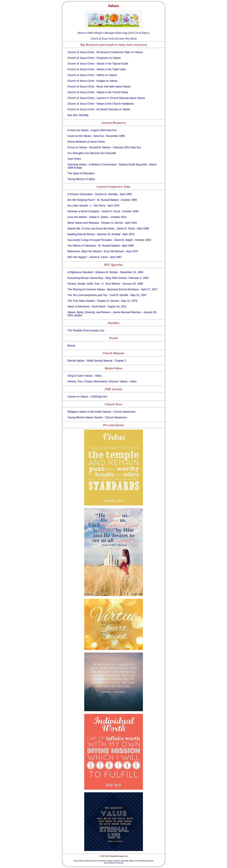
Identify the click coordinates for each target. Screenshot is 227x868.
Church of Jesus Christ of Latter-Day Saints (114, 39)
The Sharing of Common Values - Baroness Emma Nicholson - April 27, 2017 (113, 289)
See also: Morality (78, 115)
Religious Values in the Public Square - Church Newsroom (102, 412)
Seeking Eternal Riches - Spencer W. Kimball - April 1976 (101, 234)
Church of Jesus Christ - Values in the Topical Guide (98, 64)
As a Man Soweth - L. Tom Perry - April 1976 (94, 206)
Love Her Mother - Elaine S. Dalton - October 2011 (97, 217)
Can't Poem (74, 159)
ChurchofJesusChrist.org (113, 863)
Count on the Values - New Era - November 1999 (96, 136)
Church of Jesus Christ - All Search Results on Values (99, 109)
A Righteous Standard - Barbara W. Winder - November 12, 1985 (105, 272)
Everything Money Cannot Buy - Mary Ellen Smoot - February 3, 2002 (108, 278)
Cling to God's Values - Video (85, 376)
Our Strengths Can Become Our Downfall (92, 153)
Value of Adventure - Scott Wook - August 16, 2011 (97, 307)
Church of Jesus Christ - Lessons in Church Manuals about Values (106, 98)
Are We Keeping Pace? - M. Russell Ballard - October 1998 (102, 200)
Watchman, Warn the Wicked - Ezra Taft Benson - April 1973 (103, 251)
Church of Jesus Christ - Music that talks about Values (99, 87)
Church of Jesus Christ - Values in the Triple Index (97, 69)
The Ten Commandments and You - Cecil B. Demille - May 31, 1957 (107, 295)
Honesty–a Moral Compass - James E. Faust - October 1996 (103, 211)
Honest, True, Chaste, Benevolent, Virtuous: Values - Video (102, 381)
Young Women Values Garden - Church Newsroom (97, 417)
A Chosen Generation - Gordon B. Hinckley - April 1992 (100, 194)
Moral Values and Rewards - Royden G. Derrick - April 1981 (102, 223)
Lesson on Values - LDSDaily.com (87, 397)
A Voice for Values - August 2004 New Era (92, 130)
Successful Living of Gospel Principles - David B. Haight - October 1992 (109, 240)
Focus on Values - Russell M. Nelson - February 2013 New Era (104, 147)
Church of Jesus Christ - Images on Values (93, 81)
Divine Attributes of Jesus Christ (86, 142)
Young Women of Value (81, 179)
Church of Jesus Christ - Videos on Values (92, 75)
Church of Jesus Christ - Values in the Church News (98, 92)
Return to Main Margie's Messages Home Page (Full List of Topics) (113, 33)
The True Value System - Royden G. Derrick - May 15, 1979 (102, 301)
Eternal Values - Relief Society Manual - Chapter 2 (97, 361)
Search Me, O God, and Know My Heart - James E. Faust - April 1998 (108, 229)
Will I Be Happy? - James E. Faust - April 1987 (95, 257)
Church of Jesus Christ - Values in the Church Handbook (101, 104)
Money (71, 346)
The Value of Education (81, 173)
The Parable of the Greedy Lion (86, 330)
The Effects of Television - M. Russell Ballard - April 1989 (101, 246)
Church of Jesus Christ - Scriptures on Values (94, 58)
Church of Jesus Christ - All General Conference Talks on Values (105, 52)
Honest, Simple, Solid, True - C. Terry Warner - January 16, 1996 (105, 284)
